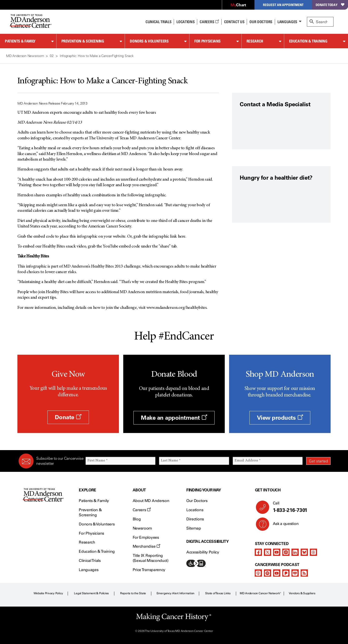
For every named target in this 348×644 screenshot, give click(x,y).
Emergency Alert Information (176, 593)
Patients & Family (20, 41)
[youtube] (277, 552)
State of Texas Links (218, 593)
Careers (209, 22)
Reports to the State (133, 593)
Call (300, 507)
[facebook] (258, 552)
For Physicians (207, 41)
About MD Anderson (151, 501)
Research (255, 41)
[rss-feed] (304, 573)
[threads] (313, 552)
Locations (195, 510)
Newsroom (142, 528)
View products (280, 418)
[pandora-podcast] (286, 573)
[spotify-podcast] (268, 573)
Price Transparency (149, 570)
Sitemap (194, 528)
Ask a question (283, 525)
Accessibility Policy (203, 552)
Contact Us (234, 22)
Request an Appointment (283, 5)
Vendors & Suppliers (302, 593)
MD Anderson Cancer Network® (260, 593)
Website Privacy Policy (48, 593)
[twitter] (268, 552)
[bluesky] (304, 552)
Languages (287, 22)
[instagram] (286, 552)
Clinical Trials (158, 22)
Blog (137, 519)
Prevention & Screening (83, 41)
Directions (195, 519)
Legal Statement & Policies (91, 593)
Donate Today (330, 5)
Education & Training (308, 41)
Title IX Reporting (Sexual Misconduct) (151, 558)
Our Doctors (261, 22)
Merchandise (146, 546)
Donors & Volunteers (149, 41)
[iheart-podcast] (295, 573)
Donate (68, 417)
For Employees (146, 537)
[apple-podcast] (258, 573)
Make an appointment (174, 418)
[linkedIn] (295, 552)
